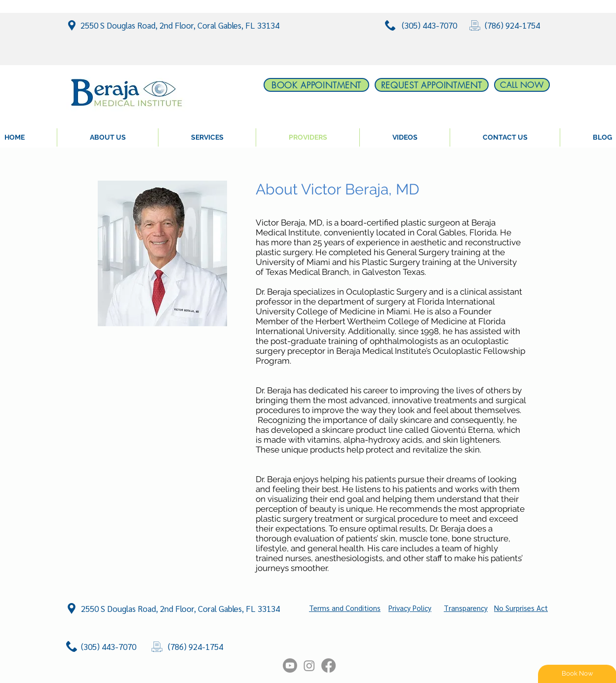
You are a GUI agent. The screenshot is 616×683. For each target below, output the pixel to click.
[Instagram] (309, 665)
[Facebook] (328, 665)
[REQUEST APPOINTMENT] (432, 85)
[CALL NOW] (522, 85)
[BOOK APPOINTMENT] (316, 85)
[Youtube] (290, 665)
